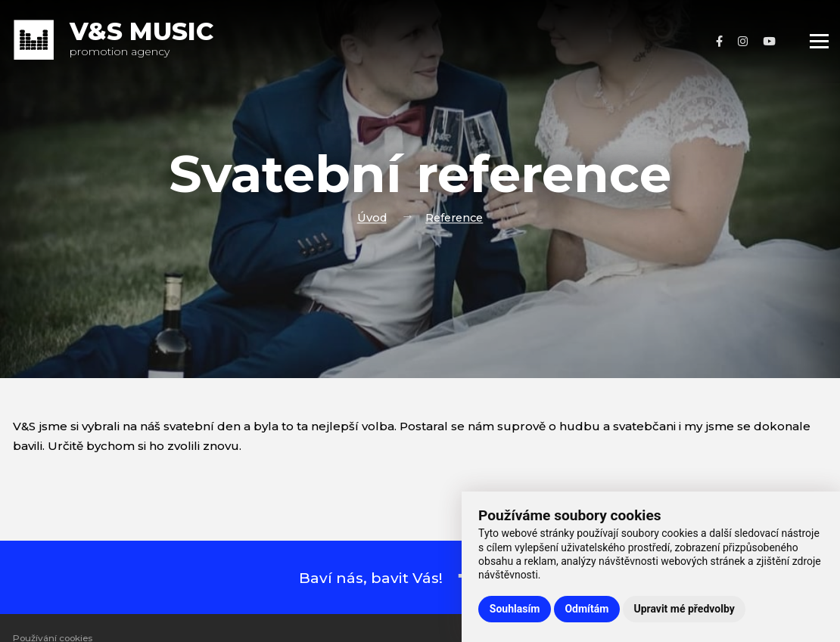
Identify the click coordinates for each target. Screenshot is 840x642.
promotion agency (142, 41)
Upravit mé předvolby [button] (684, 609)
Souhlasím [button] (515, 609)
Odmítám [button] (586, 609)
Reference (454, 218)
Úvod (372, 218)
